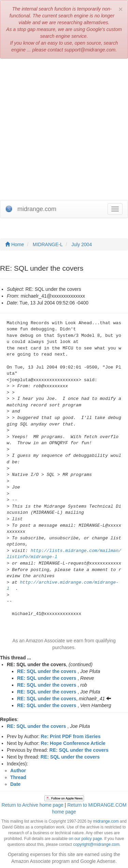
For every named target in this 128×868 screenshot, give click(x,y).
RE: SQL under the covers (47, 671)
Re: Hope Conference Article (73, 743)
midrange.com (106, 821)
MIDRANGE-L (48, 244)
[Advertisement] (64, 129)
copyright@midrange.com (96, 844)
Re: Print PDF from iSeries (71, 736)
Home (15, 244)
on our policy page (85, 839)
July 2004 (82, 244)
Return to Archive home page (32, 805)
